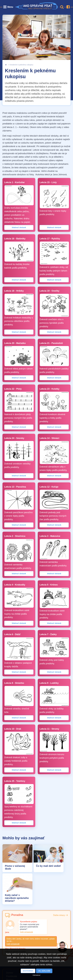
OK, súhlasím (44, 971)
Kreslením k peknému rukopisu (21, 65)
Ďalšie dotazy (59, 916)
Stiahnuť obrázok (19, 227)
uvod (6, 65)
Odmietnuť (37, 975)
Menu (10, 7)
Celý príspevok (26, 932)
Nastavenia (28, 971)
